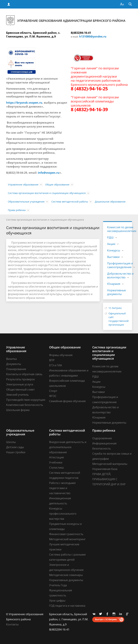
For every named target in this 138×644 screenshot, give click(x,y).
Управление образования (23, 185)
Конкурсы (114, 250)
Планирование (16, 369)
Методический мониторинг (67, 539)
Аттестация (56, 457)
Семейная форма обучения (67, 401)
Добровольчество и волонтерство (120, 275)
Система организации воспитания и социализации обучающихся (47, 193)
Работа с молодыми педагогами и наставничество (62, 488)
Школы (11, 442)
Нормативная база (105, 469)
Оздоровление (102, 438)
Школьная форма (18, 410)
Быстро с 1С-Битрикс (106, 619)
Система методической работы (70, 202)
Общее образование (57, 185)
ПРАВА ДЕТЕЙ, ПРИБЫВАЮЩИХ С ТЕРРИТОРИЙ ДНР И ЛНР (109, 479)
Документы (14, 364)
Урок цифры (57, 601)
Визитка (11, 359)
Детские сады (15, 447)
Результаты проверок (20, 379)
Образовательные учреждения (26, 202)
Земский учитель (17, 395)
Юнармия (114, 284)
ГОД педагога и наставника (67, 606)
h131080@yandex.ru (93, 36)
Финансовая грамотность (66, 534)
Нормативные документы (117, 292)
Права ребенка (17, 210)
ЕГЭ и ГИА (56, 365)
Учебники (56, 462)
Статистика (56, 468)
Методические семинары (66, 575)
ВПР (52, 360)
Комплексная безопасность (25, 405)
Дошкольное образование (110, 202)
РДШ (110, 237)
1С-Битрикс (115, 308)
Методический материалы (110, 464)
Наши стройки (16, 452)
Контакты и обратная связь (24, 374)
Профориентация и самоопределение (120, 265)
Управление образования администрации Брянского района (66, 21)
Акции (111, 244)
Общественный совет (20, 390)
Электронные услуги (20, 384)
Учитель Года (58, 585)
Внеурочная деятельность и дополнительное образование (68, 447)
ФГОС (53, 396)
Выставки (113, 257)
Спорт (53, 391)
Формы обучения (61, 355)
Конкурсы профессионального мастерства (63, 514)
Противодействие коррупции (26, 400)
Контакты (12, 624)
